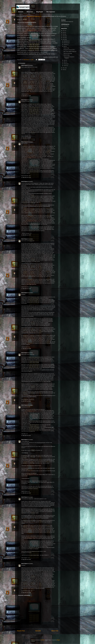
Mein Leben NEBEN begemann (70, 51)
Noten (62, 26)
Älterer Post (55, 631)
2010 (64, 70)
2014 (64, 36)
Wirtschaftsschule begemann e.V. (34, 16)
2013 (64, 38)
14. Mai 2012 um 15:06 (26, 96)
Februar (66, 64)
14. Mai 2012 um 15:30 (26, 349)
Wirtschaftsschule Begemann (67, 22)
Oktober (66, 45)
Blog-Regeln (40, 12)
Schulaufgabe (66, 26)
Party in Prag (66, 48)
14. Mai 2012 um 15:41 (26, 493)
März (65, 62)
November (66, 43)
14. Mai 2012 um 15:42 (26, 560)
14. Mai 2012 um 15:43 (26, 593)
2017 (64, 31)
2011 (64, 68)
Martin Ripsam (25, 65)
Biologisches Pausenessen (69, 50)
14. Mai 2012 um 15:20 (26, 235)
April (65, 60)
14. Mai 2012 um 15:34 (26, 401)
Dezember (66, 41)
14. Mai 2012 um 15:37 (26, 435)
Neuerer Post (21, 631)
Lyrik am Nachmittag (68, 53)
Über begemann (51, 12)
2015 (64, 34)
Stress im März (67, 55)
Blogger (58, 640)
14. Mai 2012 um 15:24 (26, 289)
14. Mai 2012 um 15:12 (26, 177)
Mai (65, 46)
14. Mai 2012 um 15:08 (26, 138)
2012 (64, 39)
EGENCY (43, 640)
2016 (64, 32)
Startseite (21, 12)
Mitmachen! (30, 12)
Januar (65, 66)
